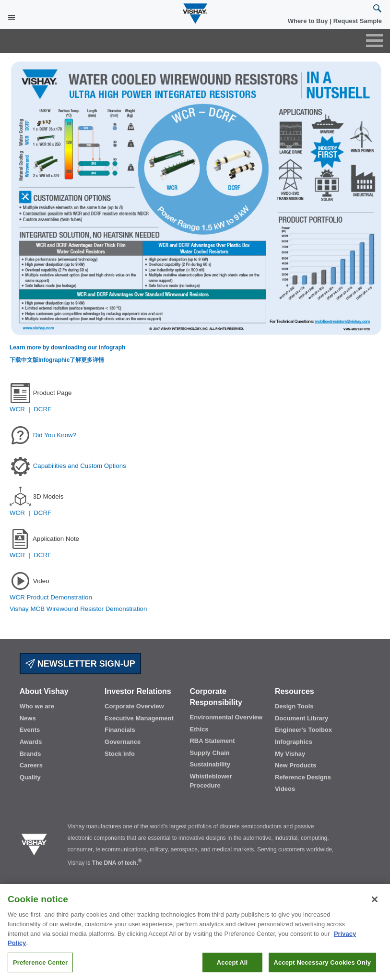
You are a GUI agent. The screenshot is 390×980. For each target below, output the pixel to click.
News (28, 718)
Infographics (294, 742)
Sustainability (210, 764)
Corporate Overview (134, 706)
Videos (285, 789)
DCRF (42, 409)
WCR (19, 409)
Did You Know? (55, 435)
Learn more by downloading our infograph (67, 347)
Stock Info (120, 754)
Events (30, 730)
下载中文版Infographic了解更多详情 (57, 360)
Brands (30, 754)
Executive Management (139, 718)
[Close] (375, 903)
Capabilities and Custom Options (80, 465)
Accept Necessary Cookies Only (322, 966)
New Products (296, 765)
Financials (120, 730)
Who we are (37, 706)
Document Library (301, 718)
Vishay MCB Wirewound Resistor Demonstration (78, 609)
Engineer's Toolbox (303, 730)
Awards (31, 742)
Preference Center (40, 966)
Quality (30, 777)
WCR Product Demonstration (51, 597)
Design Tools (294, 706)
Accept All (232, 966)
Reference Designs (303, 777)
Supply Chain (209, 753)
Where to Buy (309, 21)
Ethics (199, 729)
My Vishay (290, 754)
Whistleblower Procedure (211, 781)
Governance (123, 742)
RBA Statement (212, 741)
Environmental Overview (226, 717)
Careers (31, 765)
